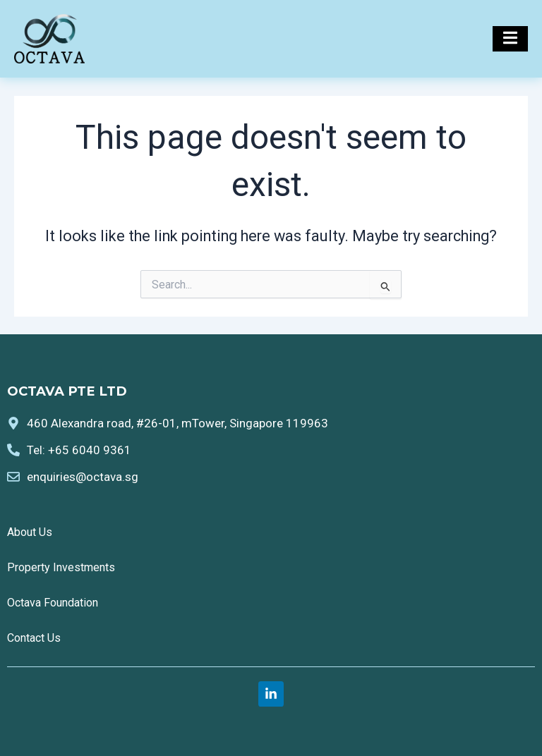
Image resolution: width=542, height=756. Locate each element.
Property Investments (61, 567)
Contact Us (34, 638)
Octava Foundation (53, 603)
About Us (30, 532)
